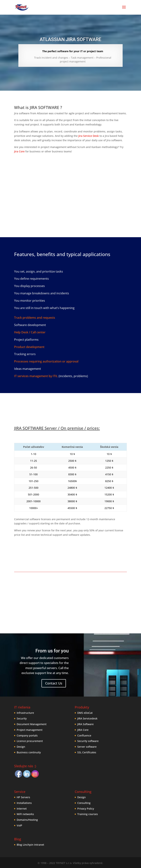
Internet (22, 809)
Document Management (32, 724)
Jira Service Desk (89, 136)
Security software (88, 741)
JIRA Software (85, 724)
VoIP (19, 825)
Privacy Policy (86, 809)
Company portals (27, 735)
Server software (87, 747)
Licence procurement (30, 741)
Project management (30, 730)
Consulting (84, 803)
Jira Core (19, 151)
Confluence (84, 735)
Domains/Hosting (27, 820)
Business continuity (29, 752)
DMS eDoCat (85, 713)
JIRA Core (83, 730)
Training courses (88, 814)
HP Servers (23, 797)
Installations (24, 803)
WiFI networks (25, 814)
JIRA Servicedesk (87, 718)
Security (22, 718)
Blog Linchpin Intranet (30, 845)
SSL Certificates (87, 752)
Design (21, 747)
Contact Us (54, 683)
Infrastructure (25, 713)
